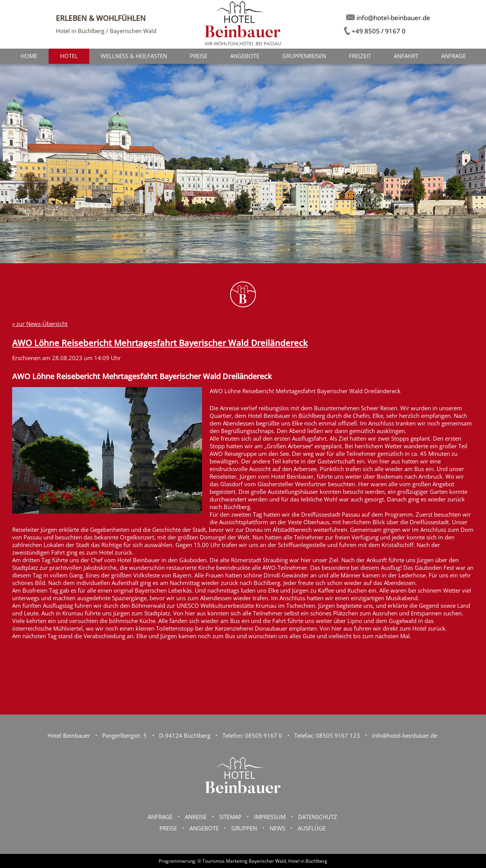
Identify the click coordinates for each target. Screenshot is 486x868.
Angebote (245, 56)
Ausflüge (312, 828)
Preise (199, 56)
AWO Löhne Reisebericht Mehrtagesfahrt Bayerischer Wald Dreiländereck (160, 343)
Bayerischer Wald (267, 861)
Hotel (69, 56)
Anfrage (454, 56)
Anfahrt (406, 56)
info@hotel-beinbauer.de (405, 735)
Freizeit (360, 56)
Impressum (270, 817)
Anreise (196, 817)
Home (29, 56)
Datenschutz (318, 817)
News (277, 828)
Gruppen (244, 828)
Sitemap (230, 817)
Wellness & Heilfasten (134, 56)
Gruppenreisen (304, 56)
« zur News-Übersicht (40, 324)
